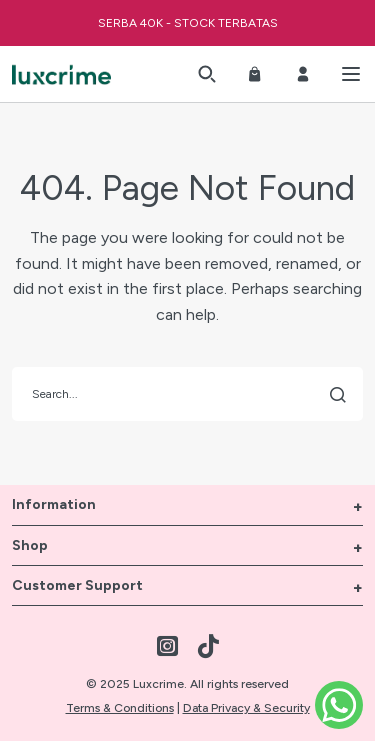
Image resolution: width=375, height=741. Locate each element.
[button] (207, 74)
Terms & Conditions (120, 708)
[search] (187, 394)
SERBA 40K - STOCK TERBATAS (188, 23)
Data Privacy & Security (246, 708)
